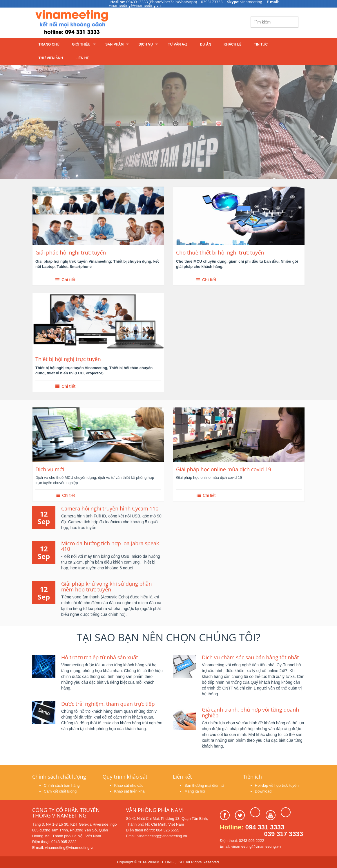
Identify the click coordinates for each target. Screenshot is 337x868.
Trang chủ (49, 44)
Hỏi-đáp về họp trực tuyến (277, 785)
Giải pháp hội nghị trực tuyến (71, 253)
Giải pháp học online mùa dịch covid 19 (224, 469)
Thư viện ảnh (51, 58)
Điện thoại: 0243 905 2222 (54, 842)
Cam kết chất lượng (60, 791)
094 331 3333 (265, 827)
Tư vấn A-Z (178, 44)
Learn (105, 22)
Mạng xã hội (195, 791)
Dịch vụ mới (50, 469)
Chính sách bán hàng (62, 785)
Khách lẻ (232, 44)
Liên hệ (82, 58)
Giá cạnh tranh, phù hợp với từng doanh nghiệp (250, 712)
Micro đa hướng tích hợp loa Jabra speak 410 (110, 546)
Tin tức (261, 44)
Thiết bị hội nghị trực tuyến (68, 359)
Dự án (206, 44)
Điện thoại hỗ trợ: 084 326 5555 (152, 830)
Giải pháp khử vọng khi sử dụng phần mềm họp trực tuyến (107, 587)
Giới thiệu (81, 44)
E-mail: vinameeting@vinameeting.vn (63, 848)
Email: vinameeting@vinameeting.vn (156, 836)
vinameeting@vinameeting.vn (135, 5)
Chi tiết (65, 280)
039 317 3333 (283, 834)
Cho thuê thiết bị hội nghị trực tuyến (220, 253)
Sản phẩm (114, 44)
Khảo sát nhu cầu (129, 785)
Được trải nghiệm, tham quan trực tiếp (108, 704)
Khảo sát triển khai (130, 791)
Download (263, 791)
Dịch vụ (146, 44)
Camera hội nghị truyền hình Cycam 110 (110, 508)
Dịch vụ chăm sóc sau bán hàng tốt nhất (250, 657)
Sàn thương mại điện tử (204, 785)
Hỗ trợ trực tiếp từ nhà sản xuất (100, 657)
